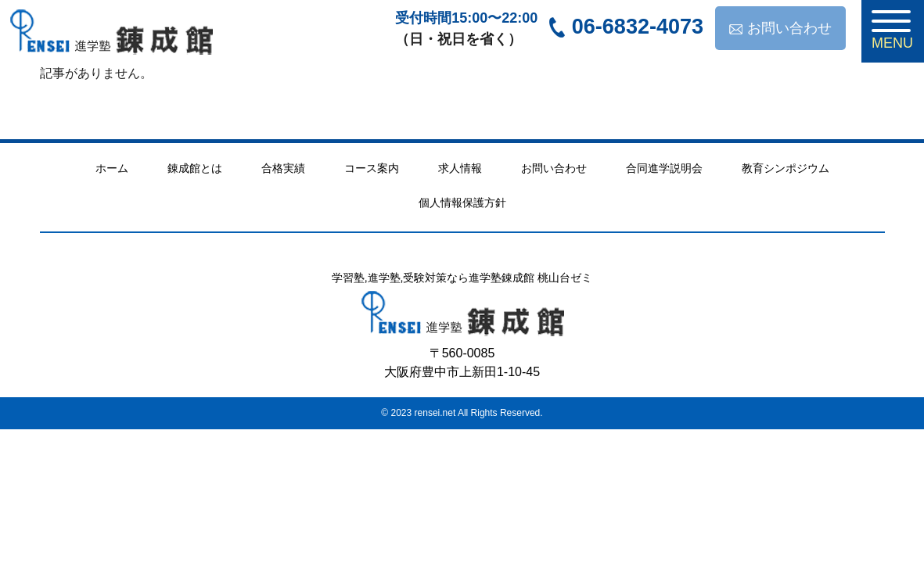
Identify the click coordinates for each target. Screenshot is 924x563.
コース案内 (372, 168)
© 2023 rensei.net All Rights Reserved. (462, 413)
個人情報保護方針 (462, 203)
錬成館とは (195, 168)
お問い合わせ (780, 28)
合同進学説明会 (664, 168)
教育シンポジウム (786, 168)
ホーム (112, 168)
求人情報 (460, 168)
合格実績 (283, 168)
